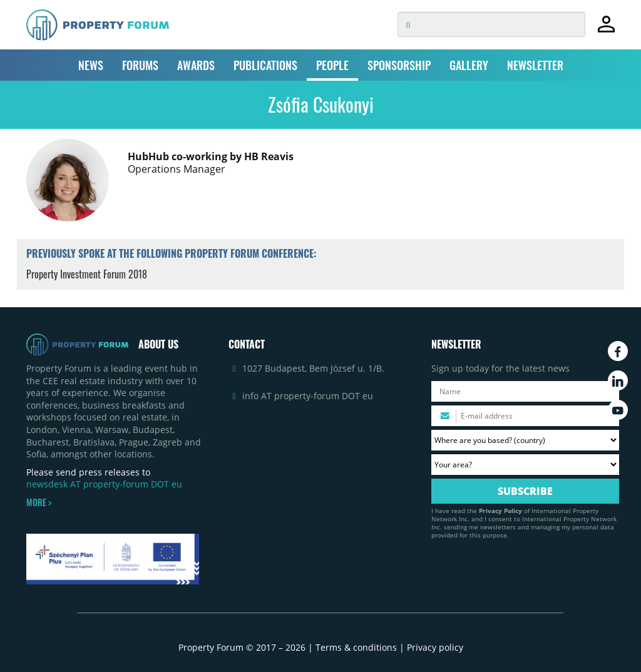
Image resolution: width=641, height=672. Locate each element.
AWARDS (196, 65)
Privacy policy (435, 647)
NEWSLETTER (535, 65)
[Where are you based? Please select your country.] (525, 440)
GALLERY (469, 65)
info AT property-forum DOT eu (308, 396)
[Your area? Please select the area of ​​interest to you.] (525, 465)
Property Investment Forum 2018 (87, 274)
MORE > (39, 502)
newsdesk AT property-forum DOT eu (104, 484)
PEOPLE (332, 65)
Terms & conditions (356, 647)
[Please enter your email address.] (525, 416)
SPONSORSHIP (399, 65)
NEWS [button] (91, 65)
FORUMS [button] (140, 65)
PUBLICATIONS (265, 65)
